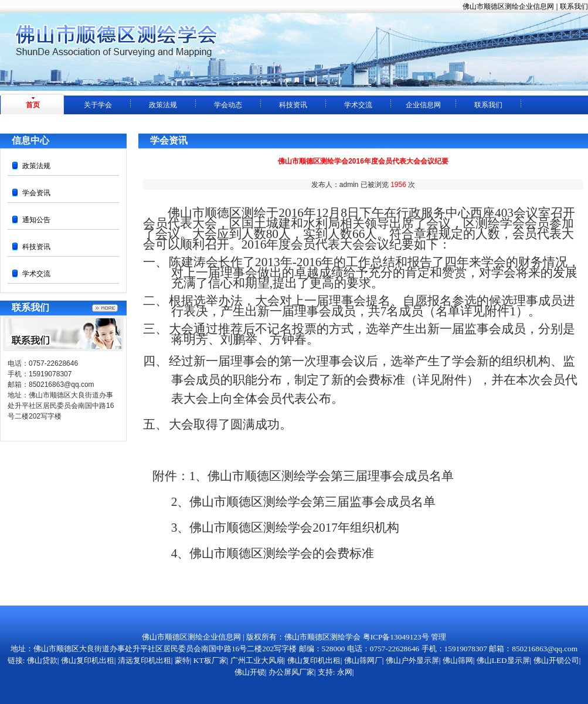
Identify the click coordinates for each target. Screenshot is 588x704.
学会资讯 (36, 193)
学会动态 (228, 105)
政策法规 (163, 105)
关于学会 (98, 105)
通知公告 (36, 220)
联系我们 (574, 6)
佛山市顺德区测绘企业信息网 (508, 6)
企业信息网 (423, 105)
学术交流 (358, 105)
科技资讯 (293, 105)
